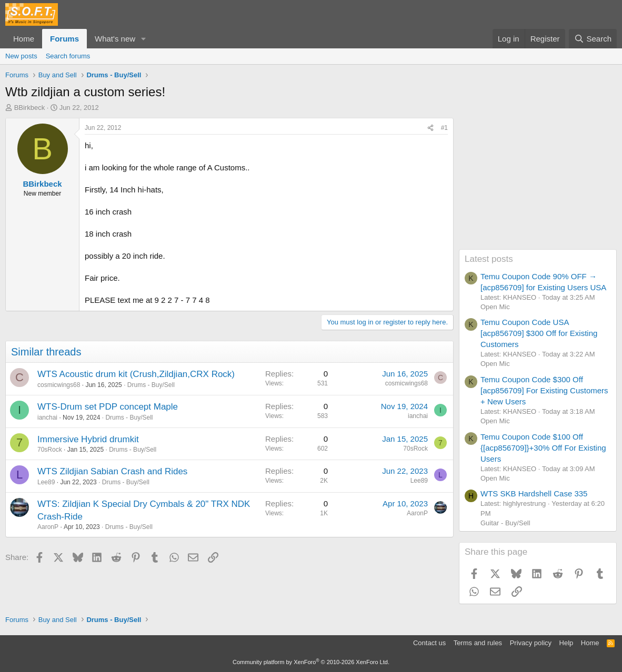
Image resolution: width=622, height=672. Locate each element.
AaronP (48, 527)
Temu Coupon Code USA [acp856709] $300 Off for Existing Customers (539, 333)
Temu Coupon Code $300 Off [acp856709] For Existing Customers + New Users (544, 390)
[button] (144, 39)
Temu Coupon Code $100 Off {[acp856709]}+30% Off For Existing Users (543, 448)
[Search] (593, 39)
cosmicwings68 (59, 385)
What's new (115, 39)
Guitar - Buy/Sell (505, 523)
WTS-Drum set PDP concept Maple (108, 407)
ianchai (47, 418)
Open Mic (495, 307)
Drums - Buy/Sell (151, 385)
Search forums (68, 56)
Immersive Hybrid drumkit (88, 439)
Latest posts (489, 259)
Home (24, 39)
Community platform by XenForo (311, 662)
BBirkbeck (30, 108)
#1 (444, 128)
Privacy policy (531, 643)
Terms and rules (478, 643)
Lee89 (46, 482)
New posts (21, 56)
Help (566, 643)
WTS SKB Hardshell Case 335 (534, 493)
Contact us (429, 643)
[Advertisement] (538, 184)
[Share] (430, 128)
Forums (64, 39)
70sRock (50, 450)
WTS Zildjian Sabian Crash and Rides (112, 471)
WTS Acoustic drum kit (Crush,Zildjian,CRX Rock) (136, 374)
